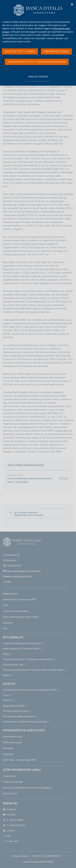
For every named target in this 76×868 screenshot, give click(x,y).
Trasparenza (9, 776)
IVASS (6, 654)
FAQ (5, 629)
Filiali (6, 605)
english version (38, 78)
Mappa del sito (10, 594)
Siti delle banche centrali (16, 711)
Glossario (8, 623)
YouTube (9, 815)
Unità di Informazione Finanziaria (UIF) (23, 643)
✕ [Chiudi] (72, 4)
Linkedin (9, 831)
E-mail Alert (11, 841)
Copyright (8, 754)
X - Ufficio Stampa (14, 825)
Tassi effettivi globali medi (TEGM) (21, 617)
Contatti (7, 582)
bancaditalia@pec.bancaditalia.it (24, 571)
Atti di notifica (10, 793)
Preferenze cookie (12, 742)
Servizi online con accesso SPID (20, 599)
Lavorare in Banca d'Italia (16, 611)
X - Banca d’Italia (13, 820)
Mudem (7, 675)
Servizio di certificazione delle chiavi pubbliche (27, 788)
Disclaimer (8, 748)
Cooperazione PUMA (14, 706)
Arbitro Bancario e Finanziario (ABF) (21, 649)
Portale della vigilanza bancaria (19, 716)
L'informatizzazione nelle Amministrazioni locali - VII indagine (30, 480)
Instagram (10, 809)
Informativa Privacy (13, 737)
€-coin (6, 695)
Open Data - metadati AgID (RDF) (20, 760)
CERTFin (7, 700)
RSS (7, 836)
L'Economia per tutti (13, 665)
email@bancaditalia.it (21, 576)
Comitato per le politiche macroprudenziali (25, 722)
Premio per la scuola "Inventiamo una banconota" (28, 659)
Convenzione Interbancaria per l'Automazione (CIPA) (30, 690)
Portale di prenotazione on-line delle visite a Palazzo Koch (33, 670)
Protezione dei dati (13, 782)
